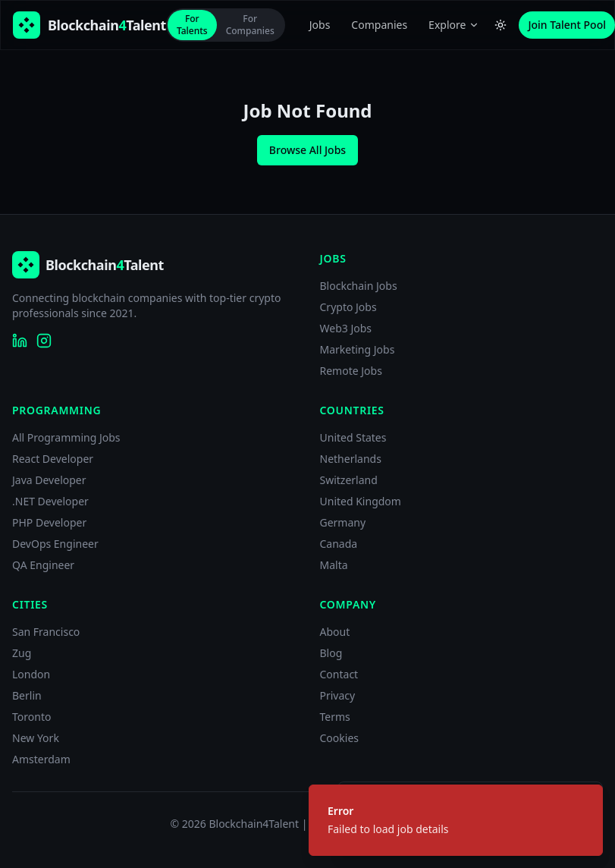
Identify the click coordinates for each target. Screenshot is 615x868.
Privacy (338, 695)
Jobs (320, 25)
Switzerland (349, 480)
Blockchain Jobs (359, 286)
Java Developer (49, 480)
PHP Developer (49, 522)
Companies (379, 25)
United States (353, 437)
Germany (343, 522)
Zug (22, 653)
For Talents (192, 25)
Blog (331, 653)
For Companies (250, 25)
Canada (339, 544)
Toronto (31, 717)
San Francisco (46, 632)
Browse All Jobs (307, 150)
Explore (454, 25)
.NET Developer (50, 501)
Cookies (339, 738)
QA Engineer (43, 565)
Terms (335, 717)
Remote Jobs (351, 371)
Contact (339, 674)
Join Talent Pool (567, 25)
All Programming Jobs (66, 437)
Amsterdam (41, 759)
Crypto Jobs (348, 307)
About (335, 632)
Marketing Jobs (358, 349)
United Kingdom (361, 501)
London (31, 674)
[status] (456, 820)
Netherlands (351, 459)
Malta (334, 565)
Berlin (27, 695)
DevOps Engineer (55, 544)
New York (36, 738)
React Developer (53, 459)
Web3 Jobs (346, 328)
